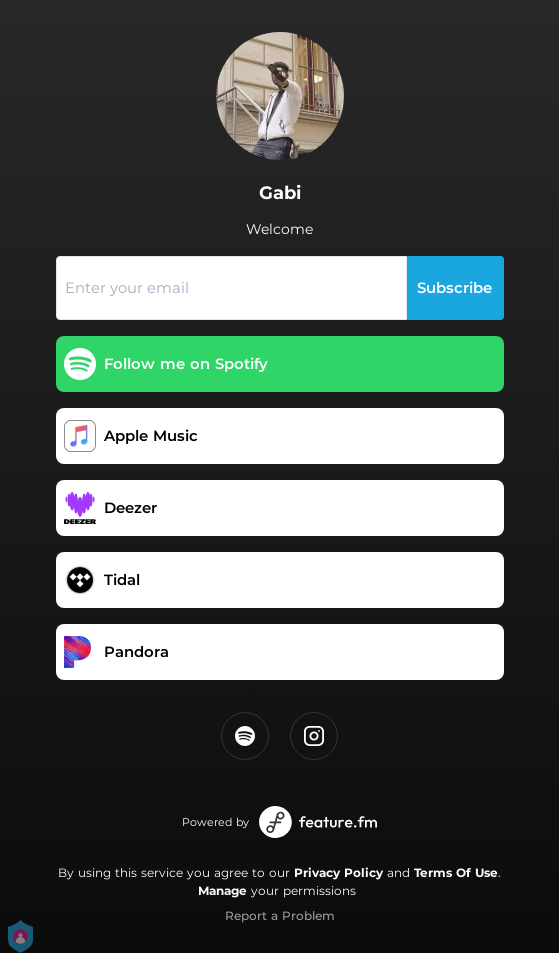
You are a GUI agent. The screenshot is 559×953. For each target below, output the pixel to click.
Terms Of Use (456, 872)
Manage (222, 890)
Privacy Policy (338, 872)
